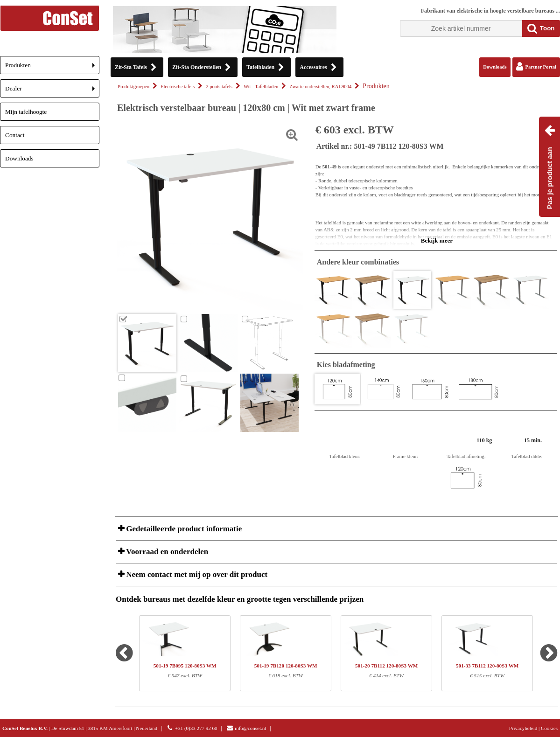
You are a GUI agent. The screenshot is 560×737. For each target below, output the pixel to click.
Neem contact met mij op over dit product (196, 574)
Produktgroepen (133, 87)
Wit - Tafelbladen (261, 87)
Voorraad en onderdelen (166, 552)
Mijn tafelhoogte (26, 112)
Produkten (52, 68)
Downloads (19, 158)
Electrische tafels (178, 87)
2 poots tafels (219, 87)
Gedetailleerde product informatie (183, 529)
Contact (15, 135)
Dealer (52, 91)
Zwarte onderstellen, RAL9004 (320, 87)
